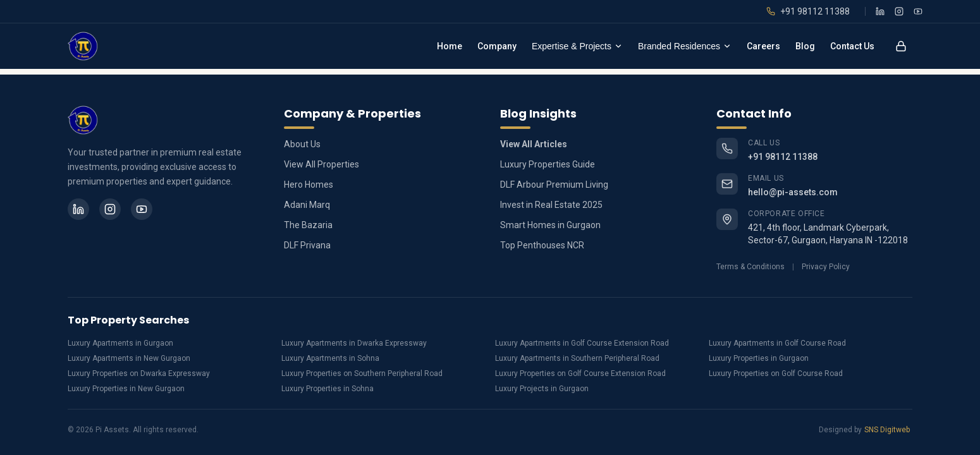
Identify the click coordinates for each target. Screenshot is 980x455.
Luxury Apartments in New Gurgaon (129, 358)
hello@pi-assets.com (793, 192)
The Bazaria (308, 225)
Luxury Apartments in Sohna (330, 358)
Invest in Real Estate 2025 (551, 205)
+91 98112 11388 (783, 157)
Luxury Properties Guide (548, 164)
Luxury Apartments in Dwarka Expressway (354, 343)
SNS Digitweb (887, 430)
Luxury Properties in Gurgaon (759, 358)
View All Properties (322, 164)
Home (450, 46)
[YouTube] (918, 11)
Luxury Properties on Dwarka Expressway (139, 373)
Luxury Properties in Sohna (328, 389)
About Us (302, 144)
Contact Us (852, 46)
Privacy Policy (826, 267)
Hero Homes (309, 185)
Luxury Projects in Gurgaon (542, 389)
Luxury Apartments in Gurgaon (120, 343)
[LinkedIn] (880, 11)
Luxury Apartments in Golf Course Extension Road (582, 343)
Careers (763, 46)
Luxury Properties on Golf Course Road (776, 373)
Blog (805, 46)
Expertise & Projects (577, 46)
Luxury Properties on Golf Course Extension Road (580, 373)
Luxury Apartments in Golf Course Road (777, 343)
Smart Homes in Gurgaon (550, 225)
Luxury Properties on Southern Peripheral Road (362, 373)
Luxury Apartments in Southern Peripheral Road (577, 358)
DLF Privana (307, 245)
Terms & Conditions (750, 267)
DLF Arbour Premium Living (554, 185)
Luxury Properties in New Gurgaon (126, 389)
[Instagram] (899, 11)
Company (497, 46)
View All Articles (534, 144)
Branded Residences (685, 46)
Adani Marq (307, 205)
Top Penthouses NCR (542, 245)
